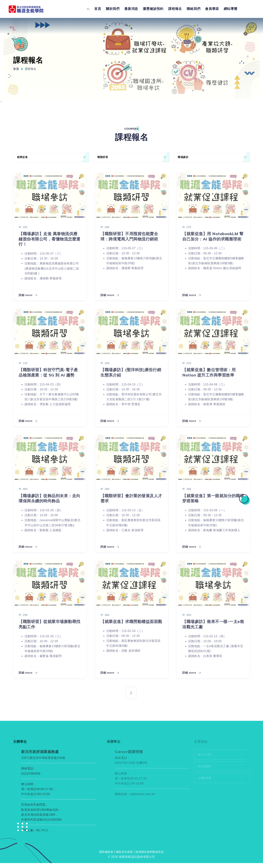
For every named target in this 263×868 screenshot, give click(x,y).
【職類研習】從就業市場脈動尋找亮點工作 (48, 629)
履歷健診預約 (153, 9)
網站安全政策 (124, 857)
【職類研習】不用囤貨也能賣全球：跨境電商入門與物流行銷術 (130, 239)
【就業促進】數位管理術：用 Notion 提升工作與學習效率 (211, 372)
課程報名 (175, 9)
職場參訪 (212, 157)
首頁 (98, 9)
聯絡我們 (194, 9)
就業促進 (51, 157)
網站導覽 (231, 9)
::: (88, 9)
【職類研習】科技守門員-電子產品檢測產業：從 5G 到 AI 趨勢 (49, 375)
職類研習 (131, 157)
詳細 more (28, 295)
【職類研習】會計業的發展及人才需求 (130, 503)
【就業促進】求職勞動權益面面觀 (130, 629)
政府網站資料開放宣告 (151, 857)
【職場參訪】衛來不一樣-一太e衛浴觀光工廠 (213, 629)
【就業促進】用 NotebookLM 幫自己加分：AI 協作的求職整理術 (213, 239)
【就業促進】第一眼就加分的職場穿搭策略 (211, 503)
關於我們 (113, 9)
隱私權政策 (105, 857)
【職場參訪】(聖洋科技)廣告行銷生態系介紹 (131, 372)
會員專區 (212, 9)
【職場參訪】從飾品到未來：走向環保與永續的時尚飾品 (48, 503)
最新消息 (131, 9)
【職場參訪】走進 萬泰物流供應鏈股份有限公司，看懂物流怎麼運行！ (48, 239)
